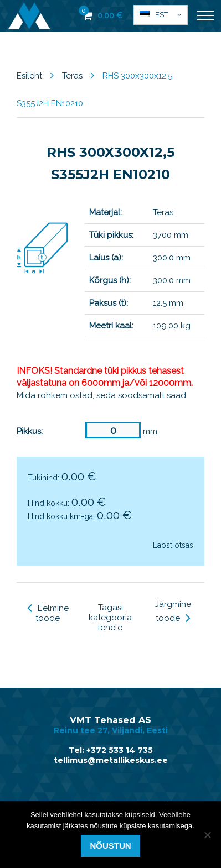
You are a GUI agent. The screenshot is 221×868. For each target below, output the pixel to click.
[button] (161, 15)
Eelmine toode (48, 613)
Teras (72, 76)
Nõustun (110, 846)
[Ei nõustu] (207, 835)
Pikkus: (30, 431)
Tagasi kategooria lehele (110, 618)
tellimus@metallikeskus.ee (111, 760)
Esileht (29, 76)
